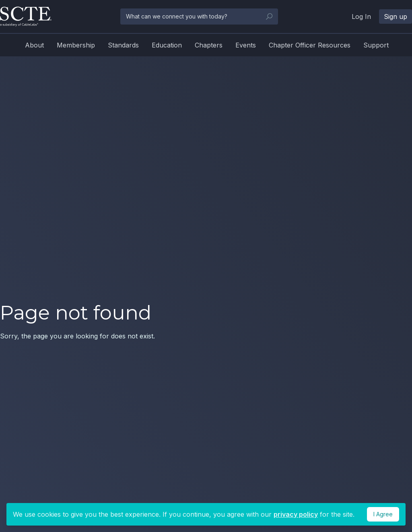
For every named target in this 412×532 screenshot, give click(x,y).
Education (167, 45)
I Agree (383, 514)
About (34, 45)
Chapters (209, 45)
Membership (76, 45)
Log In (361, 16)
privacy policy (296, 514)
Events (246, 45)
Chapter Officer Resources (310, 45)
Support (376, 45)
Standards (123, 45)
